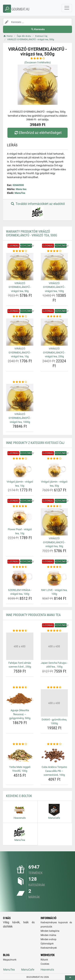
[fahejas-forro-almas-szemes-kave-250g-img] (20, 646)
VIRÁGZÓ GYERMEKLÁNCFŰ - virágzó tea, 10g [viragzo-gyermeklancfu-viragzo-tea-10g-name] (20, 352)
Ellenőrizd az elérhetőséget (37, 133)
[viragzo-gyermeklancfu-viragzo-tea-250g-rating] (54, 316)
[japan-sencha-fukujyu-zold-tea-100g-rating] (54, 631)
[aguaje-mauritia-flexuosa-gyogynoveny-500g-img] (20, 698)
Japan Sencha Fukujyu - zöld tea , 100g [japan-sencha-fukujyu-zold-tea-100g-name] (54, 665)
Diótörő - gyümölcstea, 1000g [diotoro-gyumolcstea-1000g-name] (54, 722)
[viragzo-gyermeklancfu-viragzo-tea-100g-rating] (54, 251)
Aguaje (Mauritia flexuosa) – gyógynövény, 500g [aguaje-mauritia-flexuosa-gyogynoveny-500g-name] (20, 714)
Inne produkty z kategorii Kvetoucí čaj (35, 443)
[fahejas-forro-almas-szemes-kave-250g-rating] (20, 631)
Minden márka (48, 935)
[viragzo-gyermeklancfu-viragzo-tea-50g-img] (20, 267)
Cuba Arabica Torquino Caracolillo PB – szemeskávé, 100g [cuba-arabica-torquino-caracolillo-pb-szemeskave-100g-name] (54, 771)
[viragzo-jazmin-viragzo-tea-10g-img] (20, 470)
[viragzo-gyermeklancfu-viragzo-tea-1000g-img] (20, 398)
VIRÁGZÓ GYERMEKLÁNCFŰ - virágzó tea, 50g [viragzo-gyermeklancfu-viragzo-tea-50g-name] (20, 287)
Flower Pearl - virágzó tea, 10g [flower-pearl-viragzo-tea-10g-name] (20, 531)
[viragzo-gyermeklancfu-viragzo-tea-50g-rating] (20, 251)
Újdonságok (47, 944)
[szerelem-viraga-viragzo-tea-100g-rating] (20, 567)
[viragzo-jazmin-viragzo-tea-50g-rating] (54, 459)
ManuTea (20, 193)
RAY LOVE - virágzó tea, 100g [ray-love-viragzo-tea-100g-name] (54, 592)
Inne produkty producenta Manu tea (33, 615)
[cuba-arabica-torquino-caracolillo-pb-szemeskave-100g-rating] (54, 744)
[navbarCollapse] (67, 8)
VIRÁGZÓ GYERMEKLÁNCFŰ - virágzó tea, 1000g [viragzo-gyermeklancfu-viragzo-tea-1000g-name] (20, 418)
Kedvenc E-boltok (19, 796)
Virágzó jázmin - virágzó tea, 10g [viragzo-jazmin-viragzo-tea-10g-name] (20, 484)
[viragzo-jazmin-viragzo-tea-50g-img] (54, 470)
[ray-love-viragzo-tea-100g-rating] (54, 567)
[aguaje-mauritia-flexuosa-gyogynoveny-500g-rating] (20, 687)
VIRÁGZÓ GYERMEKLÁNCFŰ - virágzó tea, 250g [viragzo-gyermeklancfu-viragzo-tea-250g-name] (54, 352)
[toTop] (70, 978)
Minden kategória (50, 931)
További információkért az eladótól (37, 210)
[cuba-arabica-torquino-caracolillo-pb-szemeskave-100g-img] (54, 755)
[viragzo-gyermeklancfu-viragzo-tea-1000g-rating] (20, 382)
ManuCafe (28, 970)
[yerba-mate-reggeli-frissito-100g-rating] (20, 744)
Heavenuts (47, 970)
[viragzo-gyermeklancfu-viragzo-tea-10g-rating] (20, 316)
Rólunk (44, 960)
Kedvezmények (49, 948)
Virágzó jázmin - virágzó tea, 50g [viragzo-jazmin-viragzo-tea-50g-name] (54, 484)
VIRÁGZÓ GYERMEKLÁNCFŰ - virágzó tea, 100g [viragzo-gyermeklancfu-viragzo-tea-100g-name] (54, 287)
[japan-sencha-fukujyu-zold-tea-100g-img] (54, 646)
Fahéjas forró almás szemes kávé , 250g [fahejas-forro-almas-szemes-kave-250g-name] (20, 665)
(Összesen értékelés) (38, 62)
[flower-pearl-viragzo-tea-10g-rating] (20, 506)
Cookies (45, 964)
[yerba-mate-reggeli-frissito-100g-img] (20, 755)
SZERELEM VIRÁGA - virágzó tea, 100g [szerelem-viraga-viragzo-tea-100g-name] (20, 592)
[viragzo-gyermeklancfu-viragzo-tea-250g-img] (54, 332)
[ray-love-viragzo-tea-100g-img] (54, 578)
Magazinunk (10, 960)
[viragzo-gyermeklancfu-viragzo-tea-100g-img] (54, 267)
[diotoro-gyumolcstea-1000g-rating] (54, 687)
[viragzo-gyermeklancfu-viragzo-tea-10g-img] (20, 332)
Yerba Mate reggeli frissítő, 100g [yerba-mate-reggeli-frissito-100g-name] (20, 769)
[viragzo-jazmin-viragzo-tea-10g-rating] (20, 459)
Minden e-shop (48, 939)
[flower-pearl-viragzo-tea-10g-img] (20, 517)
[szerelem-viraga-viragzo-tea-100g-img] (20, 578)
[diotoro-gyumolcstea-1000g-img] (54, 703)
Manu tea (21, 189)
